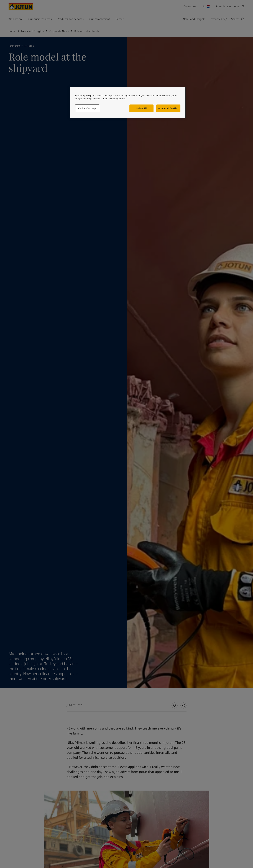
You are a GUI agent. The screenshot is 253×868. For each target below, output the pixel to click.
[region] (128, 103)
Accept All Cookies (168, 108)
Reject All (142, 108)
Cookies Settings (87, 108)
